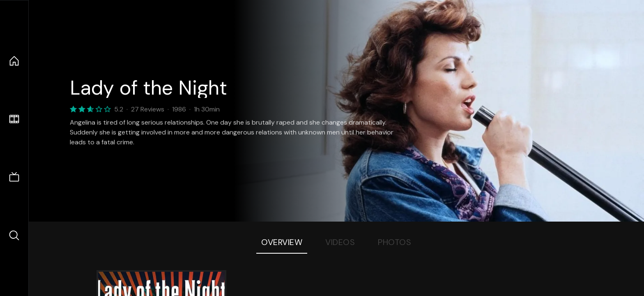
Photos (394, 242)
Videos (340, 242)
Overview (282, 242)
